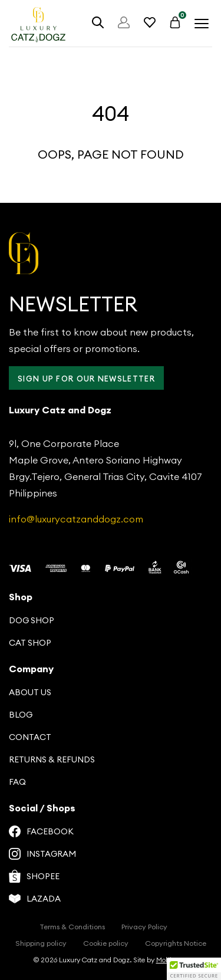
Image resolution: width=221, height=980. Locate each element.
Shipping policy (41, 943)
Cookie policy (106, 943)
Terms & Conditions (72, 927)
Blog (21, 715)
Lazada (35, 899)
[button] (194, 969)
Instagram (42, 854)
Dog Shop (32, 620)
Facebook (41, 831)
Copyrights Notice (176, 943)
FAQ (17, 782)
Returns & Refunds (52, 759)
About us (30, 692)
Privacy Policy (144, 927)
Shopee (34, 876)
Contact (30, 737)
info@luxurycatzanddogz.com (76, 519)
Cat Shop (30, 643)
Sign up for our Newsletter (86, 379)
